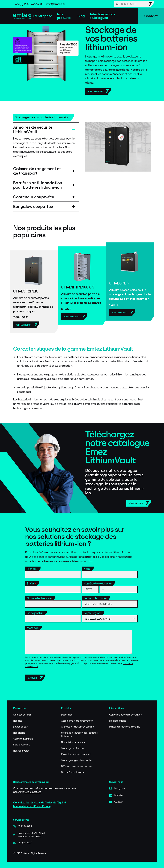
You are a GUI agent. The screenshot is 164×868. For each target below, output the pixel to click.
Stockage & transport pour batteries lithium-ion (79, 734)
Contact (151, 16)
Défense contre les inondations (76, 766)
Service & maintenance (73, 772)
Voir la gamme (95, 91)
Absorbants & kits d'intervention (77, 721)
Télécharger (136, 503)
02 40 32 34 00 (22, 826)
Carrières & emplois (23, 739)
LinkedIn (116, 795)
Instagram (117, 788)
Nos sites (18, 721)
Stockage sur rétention (72, 748)
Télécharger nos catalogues (102, 16)
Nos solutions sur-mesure (74, 742)
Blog (81, 16)
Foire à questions (22, 745)
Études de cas (20, 727)
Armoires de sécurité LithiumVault (33, 129)
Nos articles (19, 733)
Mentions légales (118, 721)
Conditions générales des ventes (125, 715)
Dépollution (67, 715)
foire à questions (33, 792)
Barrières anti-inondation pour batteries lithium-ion (38, 185)
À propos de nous (22, 715)
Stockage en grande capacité (76, 760)
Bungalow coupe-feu (33, 206)
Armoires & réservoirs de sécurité (77, 727)
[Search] (134, 4)
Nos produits (64, 16)
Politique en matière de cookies (125, 727)
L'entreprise (43, 16)
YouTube (116, 802)
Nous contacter (21, 751)
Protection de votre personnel (76, 754)
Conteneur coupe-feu (34, 197)
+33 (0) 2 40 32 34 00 (28, 4)
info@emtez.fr (55, 4)
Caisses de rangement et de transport (37, 171)
